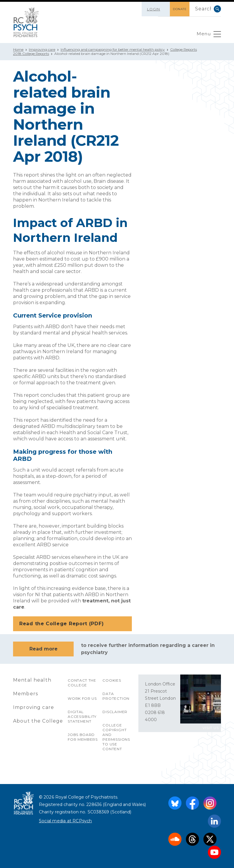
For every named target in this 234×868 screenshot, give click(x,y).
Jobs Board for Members (83, 737)
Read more (44, 649)
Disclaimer (115, 712)
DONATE (177, 9)
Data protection (116, 696)
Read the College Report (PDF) (73, 624)
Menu (208, 36)
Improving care (42, 49)
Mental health (32, 680)
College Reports (184, 49)
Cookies (112, 680)
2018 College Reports (31, 54)
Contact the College (82, 683)
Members (26, 694)
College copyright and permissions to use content (116, 737)
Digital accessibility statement (82, 717)
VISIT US (211, 728)
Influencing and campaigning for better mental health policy (113, 49)
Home (18, 49)
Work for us (82, 698)
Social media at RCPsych (65, 821)
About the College (38, 721)
